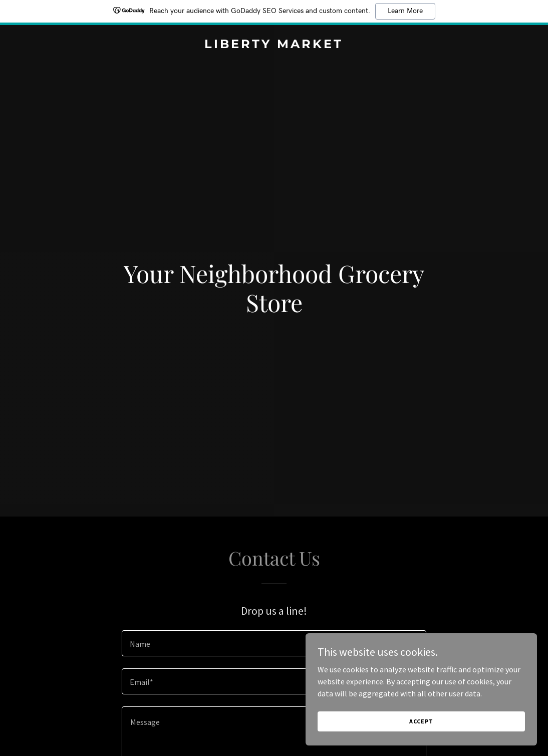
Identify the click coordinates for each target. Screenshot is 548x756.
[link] (274, 45)
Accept (436, 720)
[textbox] (274, 643)
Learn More (405, 11)
